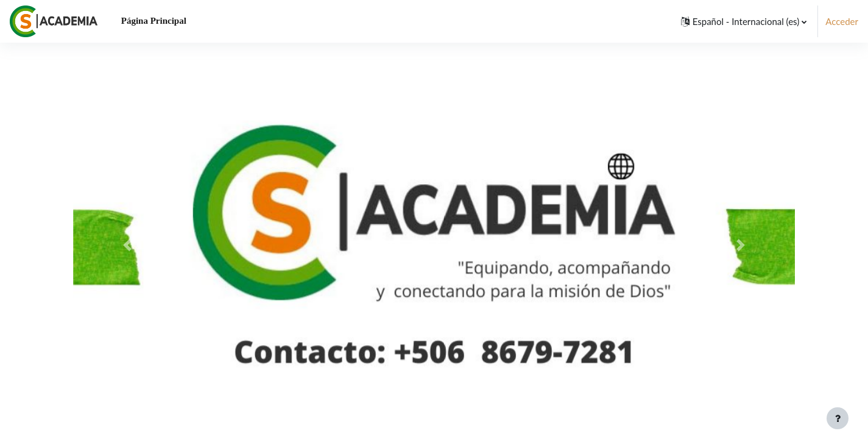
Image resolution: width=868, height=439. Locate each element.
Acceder (842, 21)
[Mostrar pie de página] (838, 418)
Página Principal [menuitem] (154, 21)
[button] (744, 21)
